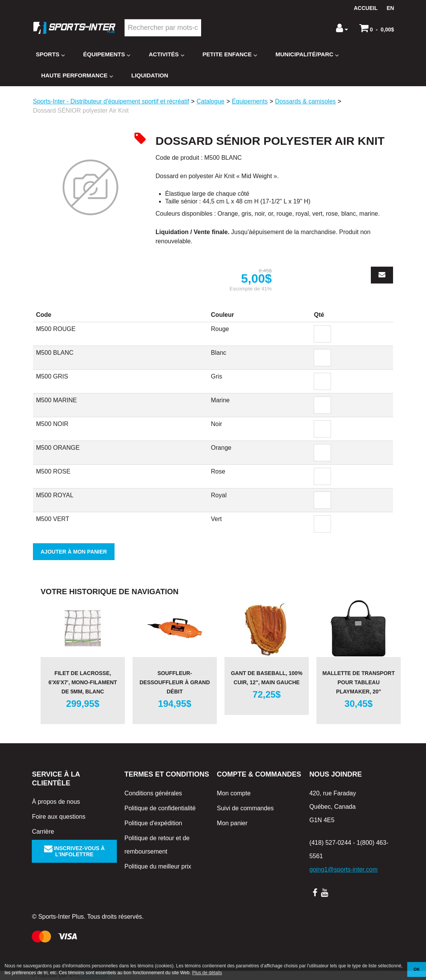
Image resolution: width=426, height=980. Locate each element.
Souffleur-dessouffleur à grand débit (175, 682)
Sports (50, 55)
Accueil (366, 8)
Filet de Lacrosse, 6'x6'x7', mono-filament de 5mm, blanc (83, 682)
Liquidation (150, 75)
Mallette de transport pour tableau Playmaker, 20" (359, 682)
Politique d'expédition (153, 823)
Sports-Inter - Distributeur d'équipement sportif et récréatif (111, 101)
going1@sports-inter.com (343, 869)
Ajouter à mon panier (74, 552)
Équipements (107, 55)
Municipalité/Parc (307, 55)
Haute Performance (77, 76)
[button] (377, 28)
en (390, 8)
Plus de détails (207, 973)
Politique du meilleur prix (158, 866)
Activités (166, 55)
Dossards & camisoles (305, 101)
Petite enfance (230, 55)
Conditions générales (153, 793)
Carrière (43, 832)
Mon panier (232, 823)
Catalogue (211, 101)
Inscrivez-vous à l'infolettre (75, 851)
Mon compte (234, 793)
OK (417, 969)
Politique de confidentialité (160, 808)
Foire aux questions (59, 817)
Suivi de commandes (245, 808)
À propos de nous (56, 802)
